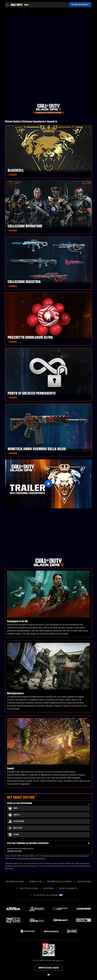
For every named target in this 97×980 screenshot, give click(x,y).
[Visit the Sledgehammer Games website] (60, 909)
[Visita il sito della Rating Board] (48, 950)
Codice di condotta (68, 888)
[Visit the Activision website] (13, 909)
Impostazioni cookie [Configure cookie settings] (48, 968)
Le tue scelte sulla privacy (46, 895)
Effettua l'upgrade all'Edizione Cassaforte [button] (28, 843)
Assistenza (49, 888)
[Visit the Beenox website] (72, 931)
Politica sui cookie (29, 888)
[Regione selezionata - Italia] (48, 975)
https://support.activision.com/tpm (31, 858)
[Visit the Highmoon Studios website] (84, 909)
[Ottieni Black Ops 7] (80, 5)
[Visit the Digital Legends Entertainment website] (13, 920)
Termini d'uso (35, 882)
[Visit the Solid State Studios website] (28, 931)
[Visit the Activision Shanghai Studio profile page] (37, 920)
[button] (7, 5)
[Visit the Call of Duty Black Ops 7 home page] (27, 5)
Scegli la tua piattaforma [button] (20, 803)
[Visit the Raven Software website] (84, 920)
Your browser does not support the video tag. (48, 63)
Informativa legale (15, 882)
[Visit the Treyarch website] (37, 909)
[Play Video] (48, 484)
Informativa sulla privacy (60, 882)
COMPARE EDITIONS (15, 851)
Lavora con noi (84, 882)
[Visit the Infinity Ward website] (60, 920)
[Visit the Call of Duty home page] (17, 5)
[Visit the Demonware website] (51, 931)
